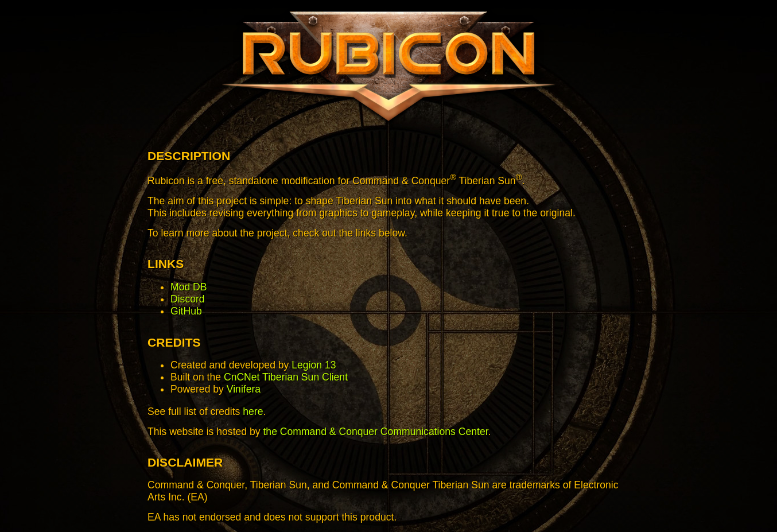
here (253, 411)
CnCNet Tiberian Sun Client (286, 377)
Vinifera (244, 389)
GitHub (186, 311)
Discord (188, 299)
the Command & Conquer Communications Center (375, 432)
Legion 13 (314, 365)
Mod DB (189, 287)
